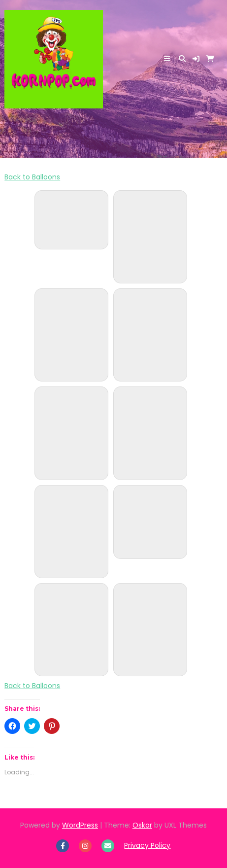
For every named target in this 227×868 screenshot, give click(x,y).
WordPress (80, 825)
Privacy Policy (147, 845)
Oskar (142, 825)
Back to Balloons (32, 177)
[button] (196, 59)
